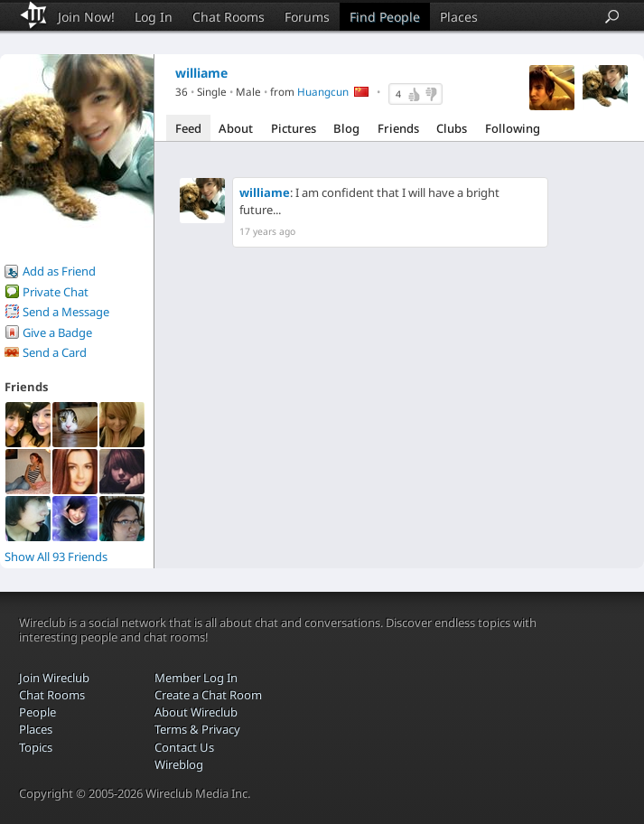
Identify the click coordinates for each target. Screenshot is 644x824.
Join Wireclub (54, 678)
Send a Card (55, 352)
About (236, 128)
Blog (346, 128)
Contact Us (184, 747)
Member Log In (196, 678)
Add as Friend (59, 271)
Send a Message (66, 312)
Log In (154, 17)
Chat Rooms (229, 17)
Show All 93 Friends (56, 557)
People (37, 712)
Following (513, 128)
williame (265, 192)
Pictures (294, 128)
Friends (398, 128)
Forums (307, 17)
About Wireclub (196, 712)
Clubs (452, 128)
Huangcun (323, 92)
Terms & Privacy (197, 729)
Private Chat (56, 292)
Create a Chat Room (208, 695)
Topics (36, 747)
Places (459, 17)
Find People (385, 17)
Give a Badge (57, 332)
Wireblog (179, 764)
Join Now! (86, 17)
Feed (188, 128)
